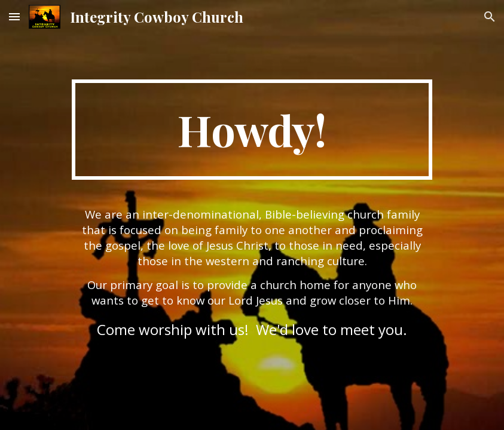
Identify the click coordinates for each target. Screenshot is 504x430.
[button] (14, 16)
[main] (252, 130)
